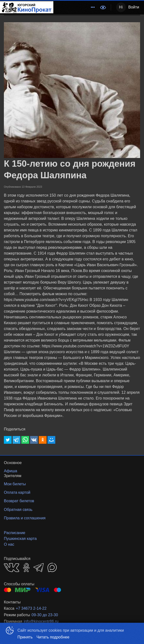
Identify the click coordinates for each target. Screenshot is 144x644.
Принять (25, 637)
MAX (52, 567)
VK (12, 568)
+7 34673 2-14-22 (31, 608)
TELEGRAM (39, 568)
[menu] (75, 7)
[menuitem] (93, 7)
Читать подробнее (53, 637)
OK (26, 568)
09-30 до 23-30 (45, 615)
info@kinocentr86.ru (41, 621)
